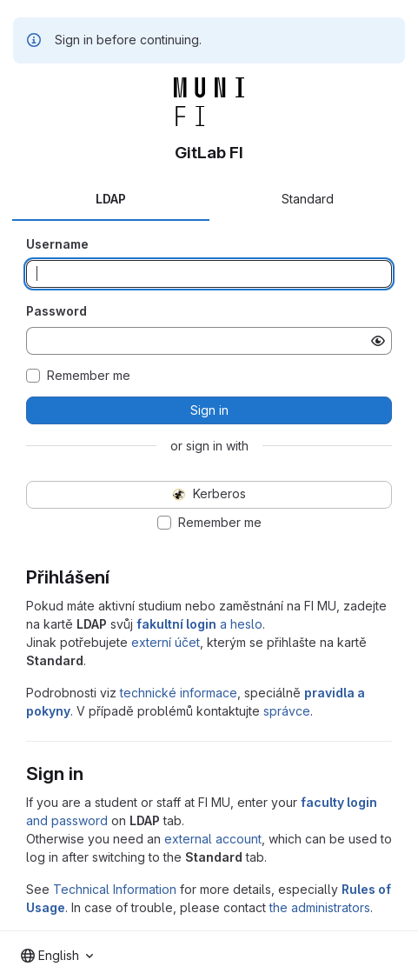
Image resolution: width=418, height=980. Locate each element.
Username (57, 244)
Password (56, 311)
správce (287, 711)
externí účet (166, 642)
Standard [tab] (308, 199)
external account (213, 839)
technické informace (179, 693)
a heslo (199, 624)
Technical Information (115, 889)
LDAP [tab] (111, 199)
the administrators (320, 907)
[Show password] (378, 341)
